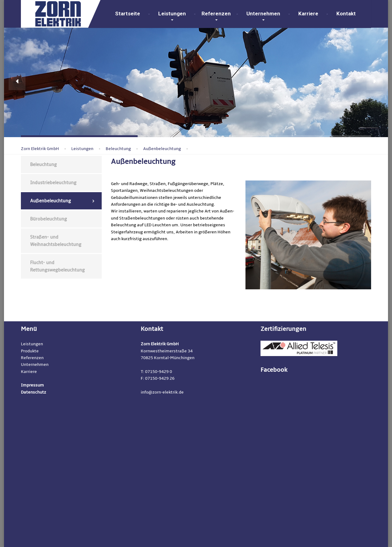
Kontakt (345, 14)
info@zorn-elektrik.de (162, 392)
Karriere (308, 14)
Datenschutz (33, 392)
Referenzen (216, 14)
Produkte (30, 351)
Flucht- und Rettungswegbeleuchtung (57, 266)
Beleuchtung (43, 164)
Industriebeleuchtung (53, 183)
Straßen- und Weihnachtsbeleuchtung (56, 241)
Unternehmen (263, 14)
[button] (17, 82)
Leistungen (172, 14)
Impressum (32, 385)
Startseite (128, 14)
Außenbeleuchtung (51, 201)
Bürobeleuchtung (49, 219)
